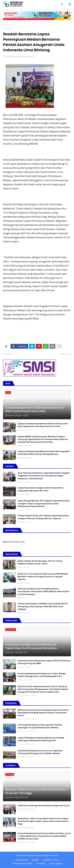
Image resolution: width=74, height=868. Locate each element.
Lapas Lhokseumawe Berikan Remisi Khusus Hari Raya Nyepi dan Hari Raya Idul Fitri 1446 (43, 425)
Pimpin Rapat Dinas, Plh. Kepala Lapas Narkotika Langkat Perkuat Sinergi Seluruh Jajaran (43, 517)
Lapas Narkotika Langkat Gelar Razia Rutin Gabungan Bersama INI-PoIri (41, 489)
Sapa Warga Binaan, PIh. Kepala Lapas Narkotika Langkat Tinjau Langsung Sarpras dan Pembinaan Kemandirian (44, 504)
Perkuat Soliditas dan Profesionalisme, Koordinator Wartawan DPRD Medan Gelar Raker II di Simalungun (44, 592)
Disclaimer (41, 863)
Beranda (7, 28)
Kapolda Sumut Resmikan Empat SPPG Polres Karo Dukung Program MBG (44, 662)
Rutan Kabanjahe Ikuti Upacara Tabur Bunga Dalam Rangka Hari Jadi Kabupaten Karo (42, 675)
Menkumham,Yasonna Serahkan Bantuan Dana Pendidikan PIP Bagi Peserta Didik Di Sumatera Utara (43, 713)
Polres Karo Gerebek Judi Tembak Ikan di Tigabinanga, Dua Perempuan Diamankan (31, 646)
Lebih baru (9, 354)
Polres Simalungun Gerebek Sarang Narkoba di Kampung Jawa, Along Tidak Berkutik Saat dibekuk (43, 606)
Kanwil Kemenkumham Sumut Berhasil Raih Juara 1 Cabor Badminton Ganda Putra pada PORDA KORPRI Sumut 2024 (44, 836)
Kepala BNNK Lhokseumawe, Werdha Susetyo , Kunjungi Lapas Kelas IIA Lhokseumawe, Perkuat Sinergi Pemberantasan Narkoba (43, 439)
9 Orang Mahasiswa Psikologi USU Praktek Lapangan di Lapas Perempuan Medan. (40, 726)
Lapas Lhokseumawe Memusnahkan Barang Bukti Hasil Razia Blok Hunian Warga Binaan (44, 453)
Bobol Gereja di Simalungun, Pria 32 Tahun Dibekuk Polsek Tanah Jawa (40, 562)
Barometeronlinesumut (28, 855)
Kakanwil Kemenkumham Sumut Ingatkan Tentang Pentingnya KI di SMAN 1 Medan (40, 752)
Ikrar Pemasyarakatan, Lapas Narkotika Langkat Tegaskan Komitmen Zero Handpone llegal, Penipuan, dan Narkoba (44, 476)
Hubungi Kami (56, 863)
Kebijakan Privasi (51, 860)
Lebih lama (64, 354)
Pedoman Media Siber (22, 863)
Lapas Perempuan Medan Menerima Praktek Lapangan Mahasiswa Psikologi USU (41, 739)
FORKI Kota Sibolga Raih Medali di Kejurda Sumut (44, 806)
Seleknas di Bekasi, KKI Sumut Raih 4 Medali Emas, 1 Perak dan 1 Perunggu (37, 791)
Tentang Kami (22, 860)
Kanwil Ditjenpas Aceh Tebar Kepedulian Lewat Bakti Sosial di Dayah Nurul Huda (34, 410)
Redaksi (35, 860)
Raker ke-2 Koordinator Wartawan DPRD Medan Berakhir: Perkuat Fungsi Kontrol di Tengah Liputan (43, 577)
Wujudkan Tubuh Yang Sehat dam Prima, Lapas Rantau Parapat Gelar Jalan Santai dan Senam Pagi (43, 821)
